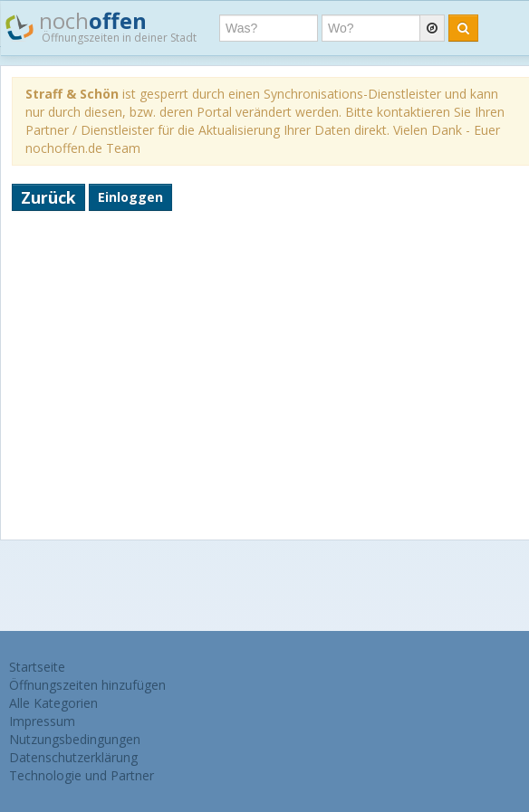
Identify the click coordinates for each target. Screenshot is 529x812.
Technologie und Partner (82, 775)
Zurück (48, 197)
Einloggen (130, 197)
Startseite (37, 667)
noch (101, 26)
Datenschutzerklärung (73, 757)
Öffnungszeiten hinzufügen (87, 685)
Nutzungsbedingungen (75, 739)
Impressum (42, 721)
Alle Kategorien (53, 703)
